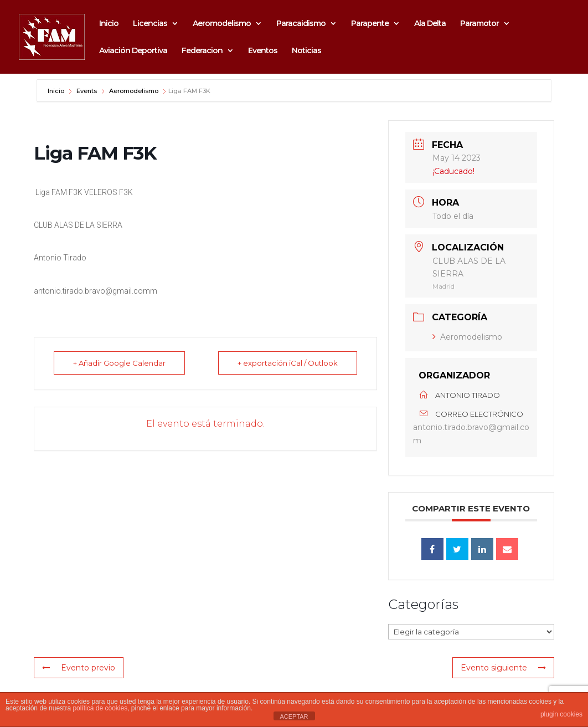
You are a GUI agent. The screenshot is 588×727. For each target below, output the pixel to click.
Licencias (150, 24)
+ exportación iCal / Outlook (288, 363)
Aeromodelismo (222, 24)
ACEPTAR (294, 716)
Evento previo (79, 668)
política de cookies (100, 708)
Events (87, 91)
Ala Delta (430, 24)
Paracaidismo (301, 24)
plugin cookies (561, 714)
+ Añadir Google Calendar (119, 363)
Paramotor (479, 24)
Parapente (370, 24)
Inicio (109, 24)
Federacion (202, 51)
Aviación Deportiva (133, 51)
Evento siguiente (503, 668)
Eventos (263, 51)
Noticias (306, 51)
